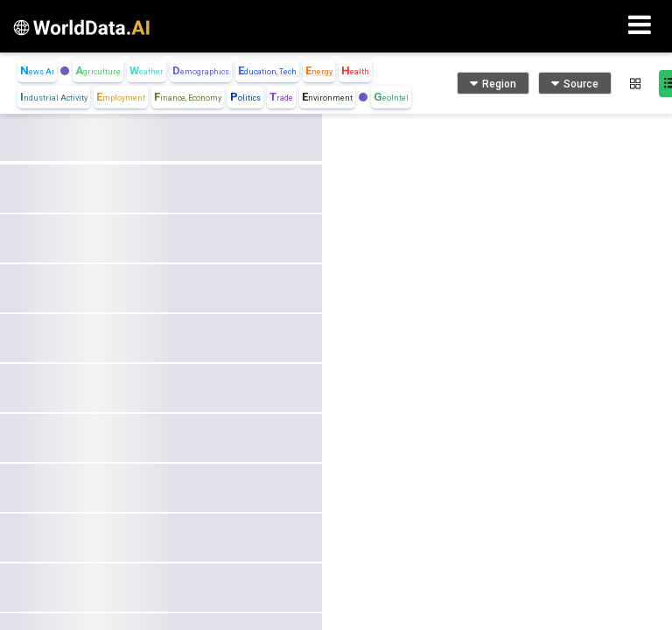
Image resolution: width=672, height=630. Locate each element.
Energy (319, 70)
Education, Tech (267, 70)
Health (355, 70)
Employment (121, 97)
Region (493, 83)
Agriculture (98, 70)
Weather (147, 70)
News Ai (37, 70)
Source (575, 83)
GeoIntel (391, 97)
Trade (281, 97)
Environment (327, 97)
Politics (245, 97)
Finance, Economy (188, 97)
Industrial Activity (54, 97)
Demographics (201, 70)
